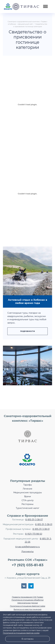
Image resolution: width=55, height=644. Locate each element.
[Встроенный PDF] (27, 104)
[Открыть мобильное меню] (45, 5)
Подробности (28, 331)
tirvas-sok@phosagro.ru (27, 547)
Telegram (31, 586)
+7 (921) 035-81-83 (28, 565)
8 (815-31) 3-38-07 (34, 520)
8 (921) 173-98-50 (34, 534)
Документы (27, 552)
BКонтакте (24, 586)
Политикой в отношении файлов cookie (21, 633)
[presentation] (8, 369)
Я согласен (27, 639)
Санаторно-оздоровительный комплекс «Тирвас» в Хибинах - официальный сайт (21, 7)
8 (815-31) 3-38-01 (44, 524)
